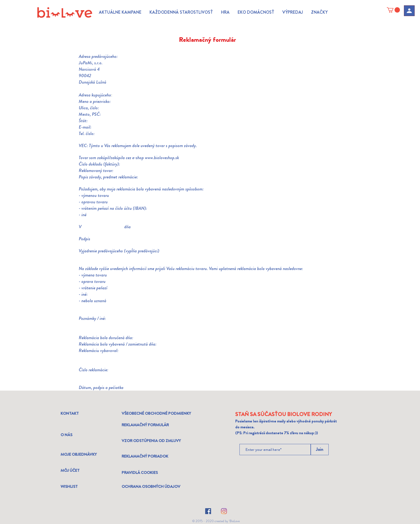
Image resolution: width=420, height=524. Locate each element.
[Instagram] (224, 511)
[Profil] (409, 11)
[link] (393, 10)
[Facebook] (208, 511)
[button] (120, 12)
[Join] (320, 450)
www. (149, 158)
